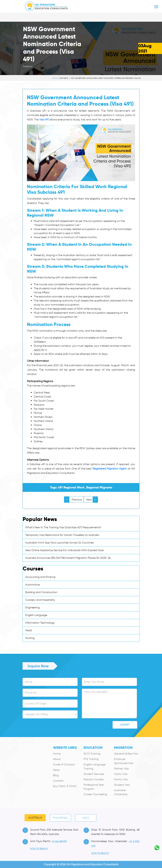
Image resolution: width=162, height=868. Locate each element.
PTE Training (91, 759)
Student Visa (122, 785)
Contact (58, 781)
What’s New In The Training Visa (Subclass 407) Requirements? (63, 527)
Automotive (32, 585)
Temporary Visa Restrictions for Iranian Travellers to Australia (62, 535)
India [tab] (86, 818)
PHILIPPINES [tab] (60, 818)
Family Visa (121, 779)
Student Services (94, 774)
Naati (29, 630)
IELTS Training (92, 754)
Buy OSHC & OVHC (65, 786)
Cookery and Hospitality (40, 600)
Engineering (32, 607)
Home (54, 78)
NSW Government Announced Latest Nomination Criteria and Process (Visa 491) (106, 78)
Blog (56, 775)
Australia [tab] (35, 818)
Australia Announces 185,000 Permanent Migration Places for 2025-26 (68, 558)
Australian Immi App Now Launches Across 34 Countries (59, 543)
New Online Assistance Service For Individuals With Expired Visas (64, 550)
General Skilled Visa (126, 754)
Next (92, 500)
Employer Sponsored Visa (124, 761)
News (56, 770)
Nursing (30, 638)
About (57, 759)
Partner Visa (121, 768)
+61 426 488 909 (59, 841)
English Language (36, 615)
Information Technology (40, 623)
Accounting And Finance (40, 577)
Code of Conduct (64, 764)
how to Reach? (39, 849)
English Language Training (94, 766)
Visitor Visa (121, 774)
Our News (64, 78)
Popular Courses (94, 779)
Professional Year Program (94, 787)
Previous (73, 500)
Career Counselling (95, 794)
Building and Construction (41, 592)
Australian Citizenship (121, 792)
